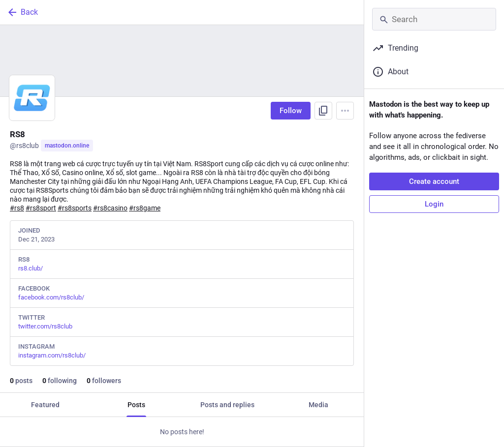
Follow (291, 111)
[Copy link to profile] (323, 111)
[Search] (434, 19)
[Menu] (345, 111)
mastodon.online (67, 146)
